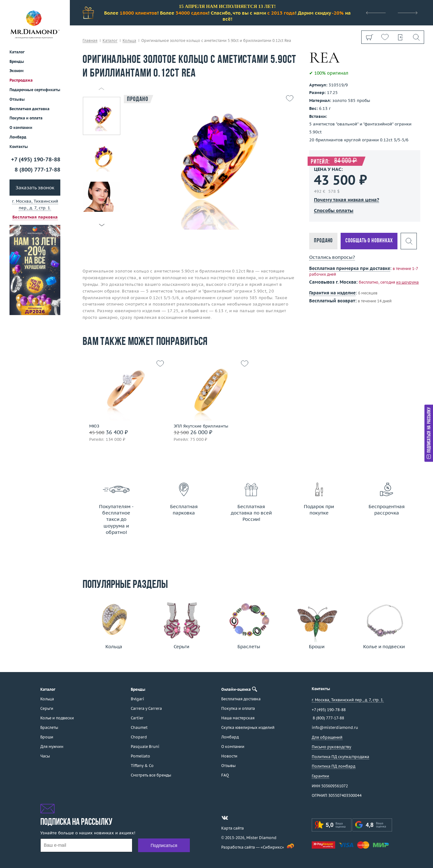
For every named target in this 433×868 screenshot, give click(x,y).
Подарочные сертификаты (35, 90)
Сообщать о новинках (369, 241)
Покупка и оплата (26, 118)
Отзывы (17, 99)
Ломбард (18, 137)
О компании (21, 128)
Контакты (19, 147)
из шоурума (407, 282)
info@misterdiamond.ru (335, 727)
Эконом (17, 71)
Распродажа (21, 80)
